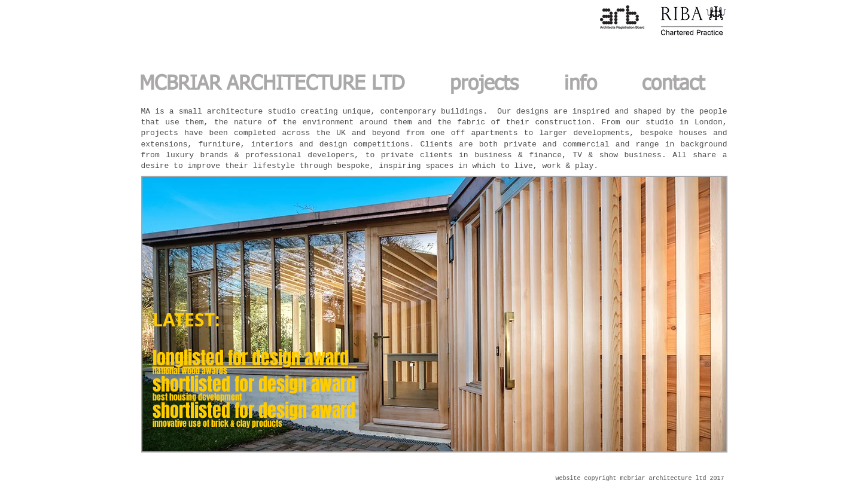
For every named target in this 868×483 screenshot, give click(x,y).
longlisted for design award (251, 358)
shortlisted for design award (254, 384)
